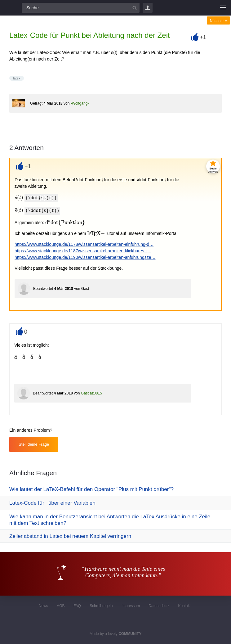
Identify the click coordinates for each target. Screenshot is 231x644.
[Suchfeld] (81, 8)
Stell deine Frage (34, 444)
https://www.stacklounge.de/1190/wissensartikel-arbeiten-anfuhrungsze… (85, 257)
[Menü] (223, 8)
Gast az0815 (91, 393)
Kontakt (184, 606)
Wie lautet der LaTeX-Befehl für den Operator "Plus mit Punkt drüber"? (91, 489)
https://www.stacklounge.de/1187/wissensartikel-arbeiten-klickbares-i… (83, 251)
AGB (61, 606)
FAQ (77, 606)
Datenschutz (159, 606)
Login (148, 8)
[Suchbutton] (135, 8)
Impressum (131, 606)
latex (17, 78)
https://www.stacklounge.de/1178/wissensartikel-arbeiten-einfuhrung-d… (84, 244)
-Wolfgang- (80, 103)
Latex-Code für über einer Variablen (52, 503)
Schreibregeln (101, 606)
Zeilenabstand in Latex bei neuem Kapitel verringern (70, 536)
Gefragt (36, 103)
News (43, 606)
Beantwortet (43, 289)
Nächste (218, 21)
